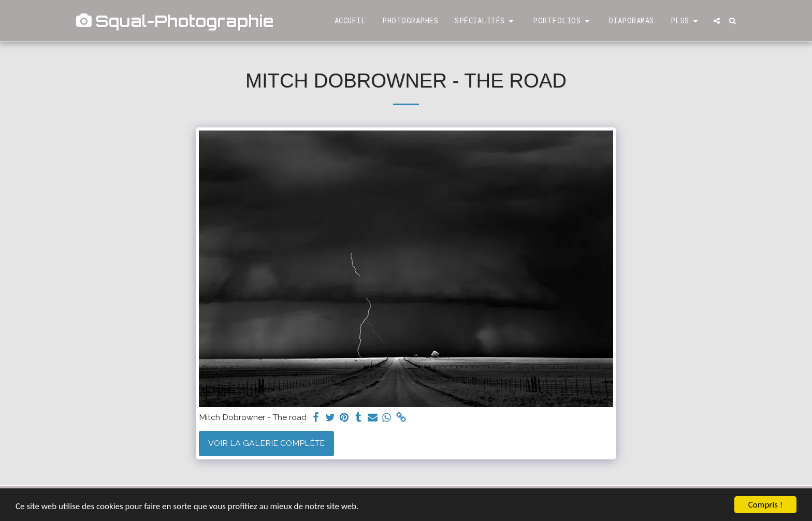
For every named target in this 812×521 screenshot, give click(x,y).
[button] (485, 21)
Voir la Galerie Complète (266, 443)
